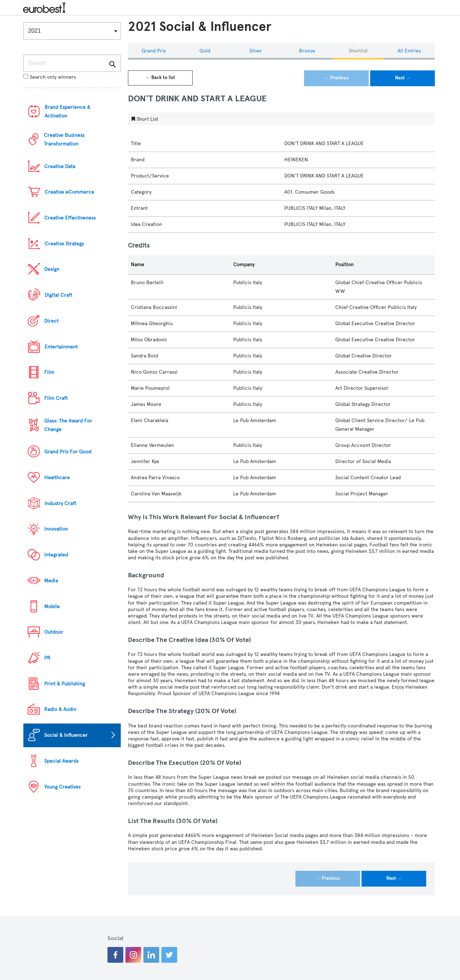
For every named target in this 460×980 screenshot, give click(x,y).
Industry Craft (60, 503)
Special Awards (61, 761)
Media (51, 581)
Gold (205, 51)
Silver (256, 51)
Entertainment (61, 347)
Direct (51, 321)
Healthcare (57, 478)
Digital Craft (58, 295)
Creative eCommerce (69, 192)
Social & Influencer (66, 735)
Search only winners (50, 77)
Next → (403, 78)
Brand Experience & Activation (67, 112)
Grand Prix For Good (68, 452)
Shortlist (358, 51)
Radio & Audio (60, 709)
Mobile (52, 607)
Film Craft (56, 398)
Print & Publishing (65, 684)
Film (49, 372)
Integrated (56, 555)
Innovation (56, 529)
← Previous (337, 78)
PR (47, 658)
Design (52, 269)
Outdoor (54, 632)
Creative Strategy (64, 244)
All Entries (409, 51)
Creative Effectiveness (70, 218)
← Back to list (160, 78)
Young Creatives (62, 787)
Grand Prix (154, 51)
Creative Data (60, 167)
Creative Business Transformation (64, 140)
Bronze (307, 51)
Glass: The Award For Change (68, 425)
